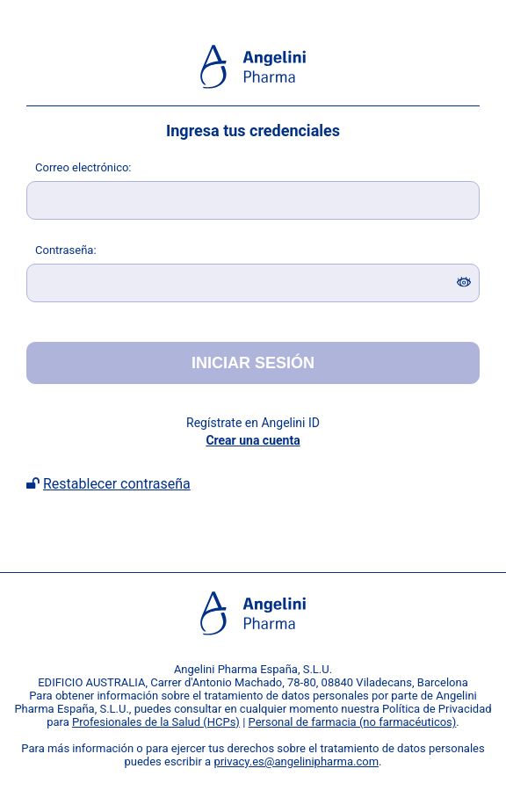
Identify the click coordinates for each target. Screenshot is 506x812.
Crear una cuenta (253, 440)
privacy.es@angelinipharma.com (296, 761)
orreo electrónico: (83, 167)
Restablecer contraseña (117, 484)
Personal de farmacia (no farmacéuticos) (353, 722)
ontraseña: (66, 250)
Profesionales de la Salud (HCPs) (156, 722)
